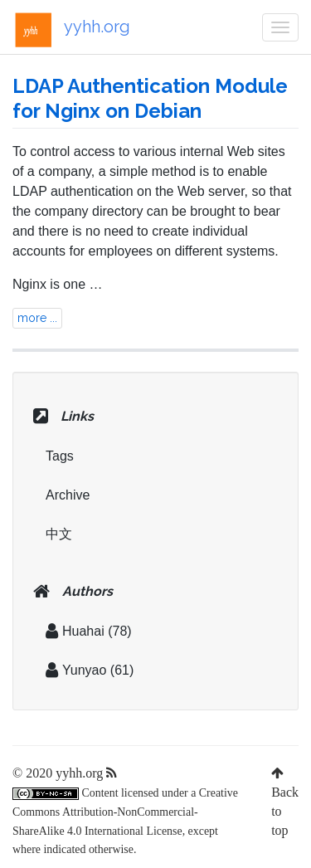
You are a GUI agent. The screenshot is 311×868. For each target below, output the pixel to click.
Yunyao (76, 670)
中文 (59, 534)
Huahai (75, 631)
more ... (37, 318)
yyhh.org (71, 29)
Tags (60, 456)
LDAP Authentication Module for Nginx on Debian (150, 98)
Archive (68, 495)
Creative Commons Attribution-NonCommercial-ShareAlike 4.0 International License (125, 812)
